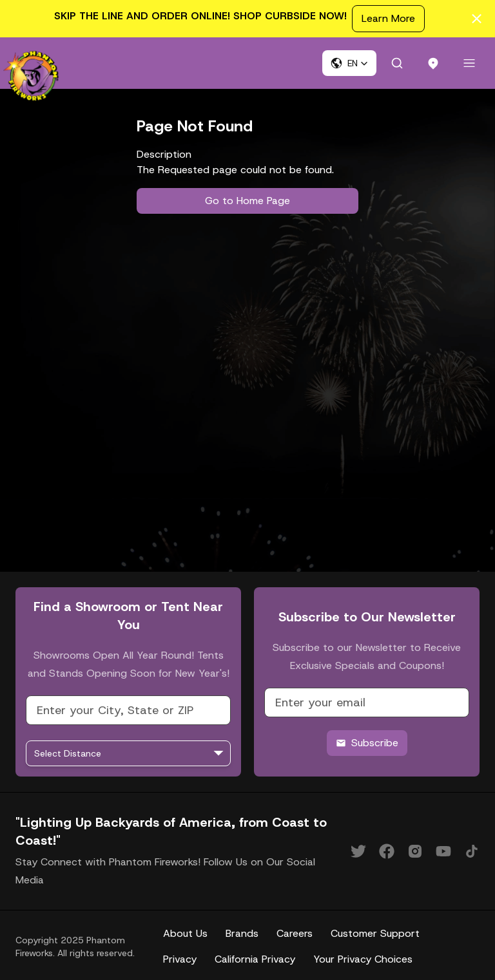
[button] (349, 63)
